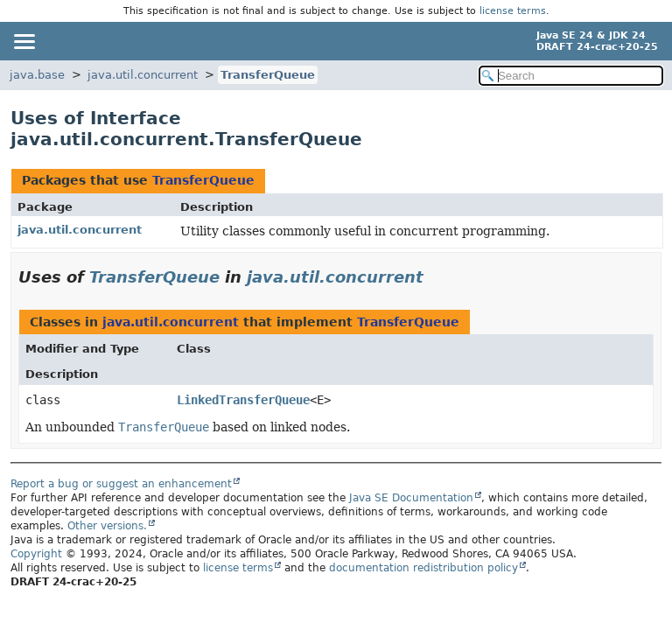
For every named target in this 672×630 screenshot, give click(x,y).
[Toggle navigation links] (24, 41)
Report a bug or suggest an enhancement (121, 484)
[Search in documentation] (571, 76)
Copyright (36, 554)
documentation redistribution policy (423, 568)
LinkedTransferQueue (243, 400)
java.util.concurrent (143, 75)
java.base (37, 75)
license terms (513, 11)
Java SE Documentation (411, 498)
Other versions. (107, 526)
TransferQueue (268, 75)
